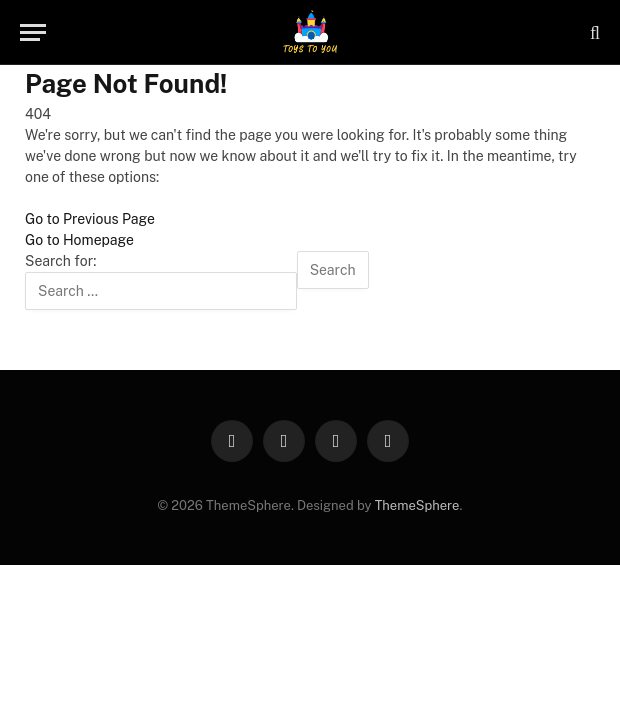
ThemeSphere (417, 505)
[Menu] (33, 32)
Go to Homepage (79, 240)
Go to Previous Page (90, 219)
